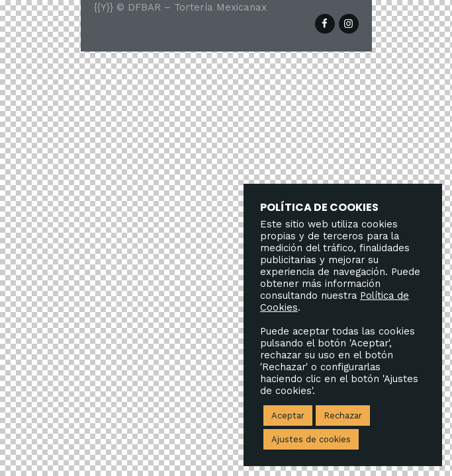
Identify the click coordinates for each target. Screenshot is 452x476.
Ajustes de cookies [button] (311, 439)
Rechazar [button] (343, 416)
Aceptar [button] (288, 416)
